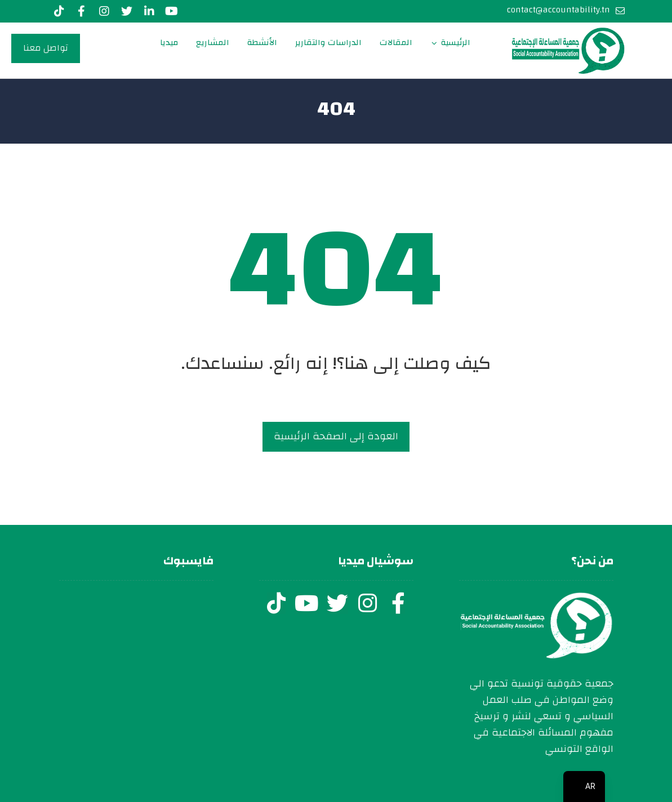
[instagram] (368, 603)
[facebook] (398, 603)
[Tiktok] (59, 11)
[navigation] (584, 787)
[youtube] (172, 11)
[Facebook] (82, 11)
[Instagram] (104, 11)
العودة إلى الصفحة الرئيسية (336, 436)
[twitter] (337, 603)
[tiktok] (277, 603)
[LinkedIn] (149, 11)
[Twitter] (127, 11)
